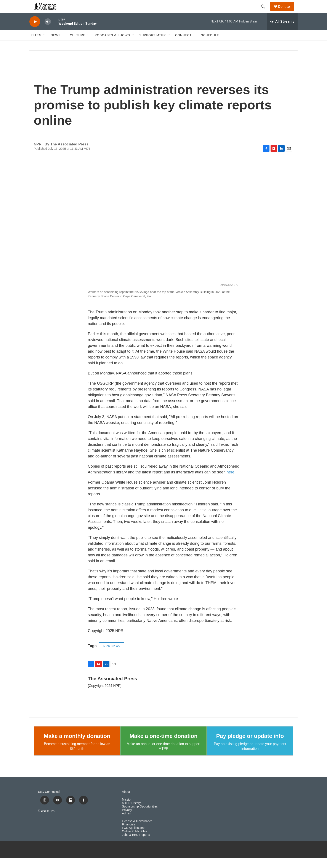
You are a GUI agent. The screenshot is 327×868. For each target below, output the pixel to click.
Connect (183, 45)
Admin (126, 823)
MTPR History (131, 813)
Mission (127, 809)
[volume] (48, 31)
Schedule (210, 45)
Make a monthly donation (77, 746)
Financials (129, 834)
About (126, 802)
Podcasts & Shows (112, 45)
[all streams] (282, 31)
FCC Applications (134, 838)
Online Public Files (135, 841)
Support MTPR (153, 45)
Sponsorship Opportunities (140, 816)
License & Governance (137, 831)
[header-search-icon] (265, 11)
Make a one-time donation (163, 746)
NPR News (112, 656)
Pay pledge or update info (250, 746)
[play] (35, 31)
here (231, 482)
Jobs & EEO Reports (136, 845)
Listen (35, 45)
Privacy (127, 820)
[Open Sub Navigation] (45, 45)
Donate (287, 11)
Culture (78, 45)
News (56, 45)
